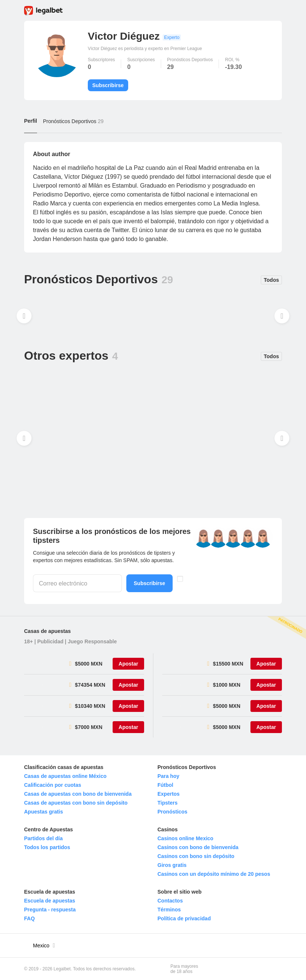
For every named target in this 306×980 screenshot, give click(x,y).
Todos (271, 280)
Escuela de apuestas (50, 901)
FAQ (29, 918)
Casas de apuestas (47, 631)
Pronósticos (172, 812)
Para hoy (168, 776)
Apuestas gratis (44, 812)
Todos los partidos (47, 847)
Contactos (170, 901)
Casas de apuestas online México (65, 776)
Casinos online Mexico (185, 838)
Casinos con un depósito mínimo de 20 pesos (214, 874)
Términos (169, 910)
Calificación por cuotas (53, 785)
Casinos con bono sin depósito (196, 856)
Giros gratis (172, 865)
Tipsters (167, 803)
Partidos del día (43, 838)
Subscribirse (108, 85)
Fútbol (165, 785)
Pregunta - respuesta (50, 910)
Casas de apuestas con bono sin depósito (76, 803)
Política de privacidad (184, 918)
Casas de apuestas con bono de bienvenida (78, 794)
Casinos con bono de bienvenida (198, 847)
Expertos (169, 794)
